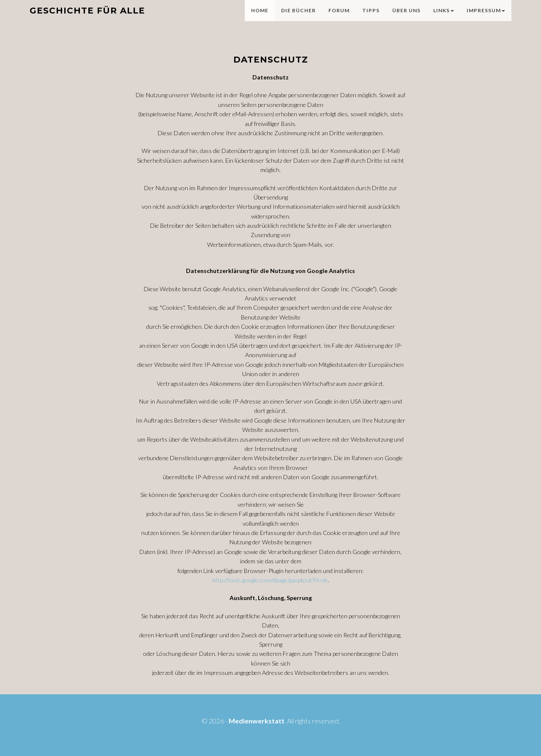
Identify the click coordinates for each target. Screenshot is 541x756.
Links (444, 19)
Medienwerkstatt (257, 721)
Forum (339, 19)
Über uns (406, 19)
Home (260, 19)
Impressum (486, 19)
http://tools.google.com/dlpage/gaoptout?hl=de (270, 580)
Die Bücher (298, 19)
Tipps (371, 19)
